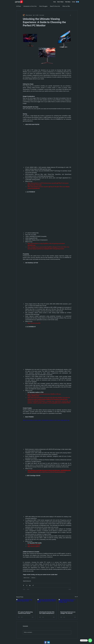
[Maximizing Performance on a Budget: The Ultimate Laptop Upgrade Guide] (68, 604)
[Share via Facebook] (23, 585)
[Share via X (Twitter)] (27, 585)
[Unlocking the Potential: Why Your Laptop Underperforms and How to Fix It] (47, 604)
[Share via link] (33, 585)
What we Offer (66, 6)
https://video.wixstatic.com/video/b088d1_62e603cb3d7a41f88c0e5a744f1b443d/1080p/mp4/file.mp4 (46, 420)
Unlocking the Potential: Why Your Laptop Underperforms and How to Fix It (47, 613)
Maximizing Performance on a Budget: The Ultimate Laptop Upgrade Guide (68, 613)
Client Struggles (43, 6)
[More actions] (70, 15)
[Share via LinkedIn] (30, 585)
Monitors (33, 578)
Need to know (27, 578)
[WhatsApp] (90, 640)
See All (76, 597)
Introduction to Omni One (30, 6)
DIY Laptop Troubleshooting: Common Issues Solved (25, 613)
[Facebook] (77, 2)
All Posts (19, 6)
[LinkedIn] (78, 2)
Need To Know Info (55, 6)
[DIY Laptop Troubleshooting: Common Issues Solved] (26, 604)
